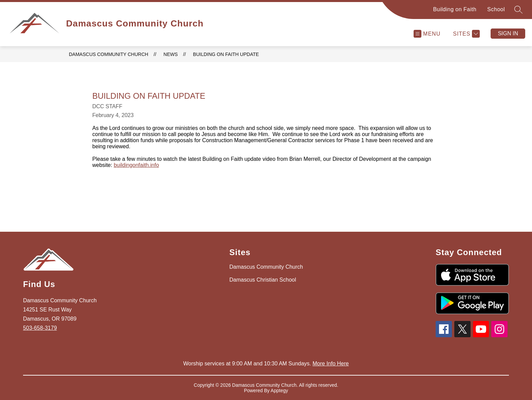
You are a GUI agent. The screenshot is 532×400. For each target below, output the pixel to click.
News (171, 54)
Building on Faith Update (226, 54)
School (496, 9)
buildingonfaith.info (136, 165)
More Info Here (331, 364)
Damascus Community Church (109, 54)
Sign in (508, 33)
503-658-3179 (40, 328)
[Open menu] (427, 34)
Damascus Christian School (263, 280)
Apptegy (279, 391)
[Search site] (518, 9)
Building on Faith (455, 9)
